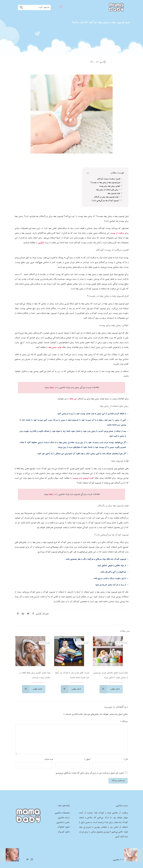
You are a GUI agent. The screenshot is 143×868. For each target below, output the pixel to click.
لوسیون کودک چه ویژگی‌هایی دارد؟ (105, 201)
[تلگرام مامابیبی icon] (27, 860)
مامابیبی (41, 243)
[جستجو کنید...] (34, 7)
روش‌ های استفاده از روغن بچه (107, 190)
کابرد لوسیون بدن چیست (83, 478)
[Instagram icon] (32, 860)
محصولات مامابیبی (62, 813)
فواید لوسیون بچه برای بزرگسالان (106, 197)
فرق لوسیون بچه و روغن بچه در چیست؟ (105, 183)
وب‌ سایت (49, 759)
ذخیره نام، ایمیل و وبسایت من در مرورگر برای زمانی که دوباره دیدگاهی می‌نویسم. (90, 773)
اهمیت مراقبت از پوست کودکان (109, 179)
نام (126, 759)
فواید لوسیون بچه (114, 194)
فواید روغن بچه (55, 347)
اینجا (52, 388)
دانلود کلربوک (64, 832)
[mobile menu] (61, 7)
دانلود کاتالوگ (64, 827)
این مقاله (73, 399)
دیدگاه (124, 722)
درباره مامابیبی (64, 818)
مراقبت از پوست (117, 233)
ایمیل (87, 759)
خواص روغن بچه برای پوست (110, 186)
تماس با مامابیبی (63, 823)
